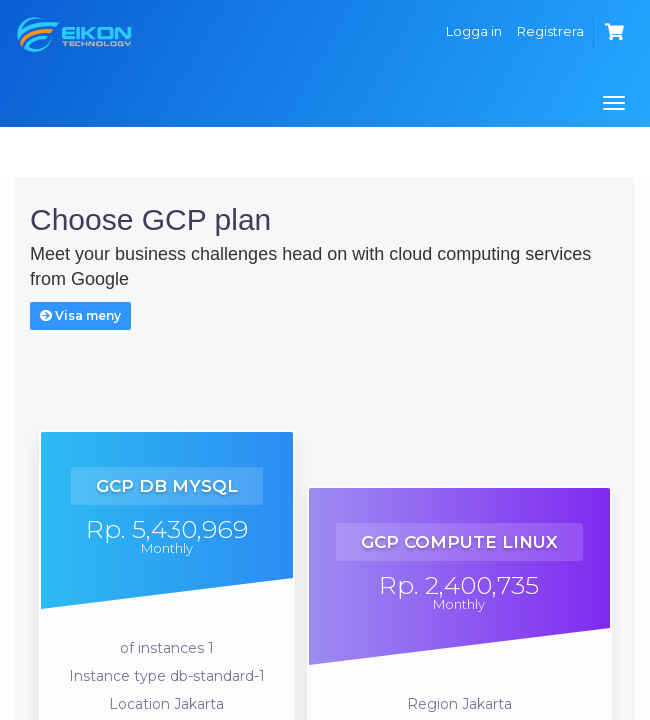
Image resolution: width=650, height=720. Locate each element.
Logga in (474, 31)
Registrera (550, 31)
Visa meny (80, 315)
